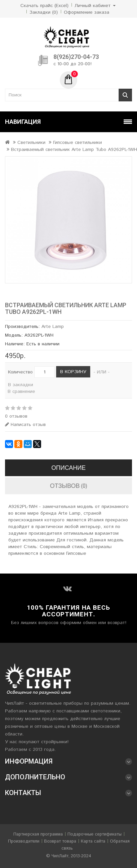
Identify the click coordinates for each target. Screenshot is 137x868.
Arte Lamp (53, 327)
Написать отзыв (25, 425)
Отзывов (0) (68, 486)
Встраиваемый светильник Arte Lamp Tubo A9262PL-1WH (74, 150)
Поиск (125, 95)
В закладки (21, 385)
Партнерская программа (38, 834)
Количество (20, 372)
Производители (24, 841)
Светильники (31, 143)
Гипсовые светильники (78, 143)
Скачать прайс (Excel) (44, 6)
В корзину (73, 372)
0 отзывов (16, 416)
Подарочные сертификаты (95, 834)
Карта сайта (93, 841)
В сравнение (21, 392)
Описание (68, 468)
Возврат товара (60, 841)
